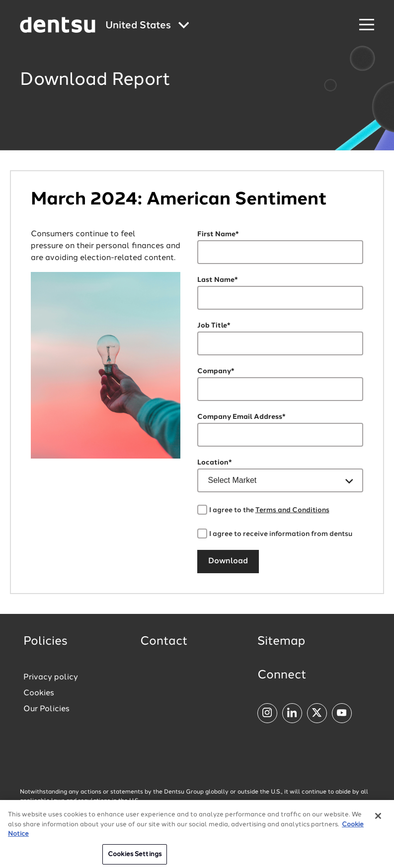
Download (228, 561)
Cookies (39, 693)
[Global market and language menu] (147, 26)
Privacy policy (51, 677)
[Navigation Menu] (367, 25)
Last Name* (218, 280)
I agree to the (269, 510)
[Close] (378, 821)
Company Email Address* (241, 417)
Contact (164, 642)
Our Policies (46, 709)
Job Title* (214, 326)
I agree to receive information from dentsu (281, 534)
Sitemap (281, 642)
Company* (216, 371)
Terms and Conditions (292, 510)
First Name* (218, 234)
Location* (215, 463)
